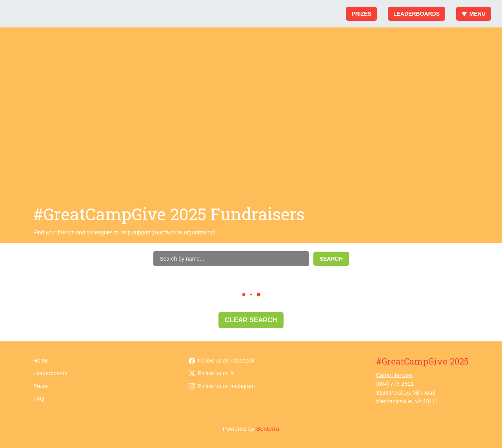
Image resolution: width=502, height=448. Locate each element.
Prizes (361, 14)
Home (41, 361)
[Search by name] (231, 259)
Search (331, 259)
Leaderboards (417, 14)
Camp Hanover (395, 375)
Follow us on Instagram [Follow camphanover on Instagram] (222, 386)
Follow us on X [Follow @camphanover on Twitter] (211, 373)
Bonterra (268, 429)
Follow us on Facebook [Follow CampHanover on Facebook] (222, 361)
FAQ (39, 399)
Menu (474, 14)
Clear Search (251, 320)
